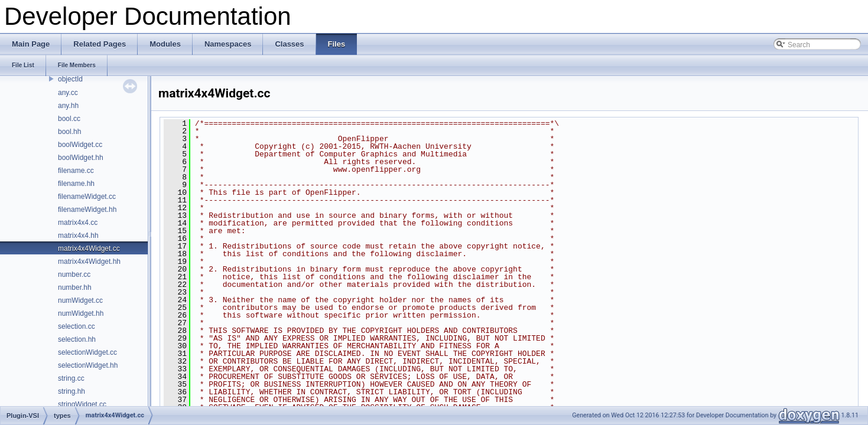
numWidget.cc (80, 300)
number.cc (74, 274)
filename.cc (76, 171)
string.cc (71, 378)
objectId (70, 79)
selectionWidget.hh (88, 365)
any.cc (68, 93)
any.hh (68, 106)
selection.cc (77, 326)
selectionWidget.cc (87, 352)
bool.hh (69, 132)
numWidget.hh (81, 313)
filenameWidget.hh (87, 210)
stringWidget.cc (82, 404)
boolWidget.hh (81, 158)
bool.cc (69, 119)
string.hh (71, 391)
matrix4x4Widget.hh (89, 261)
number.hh (75, 287)
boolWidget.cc (80, 145)
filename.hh (76, 184)
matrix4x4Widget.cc (89, 249)
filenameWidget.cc (87, 197)
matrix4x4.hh (78, 236)
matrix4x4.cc (78, 223)
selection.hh (77, 339)
